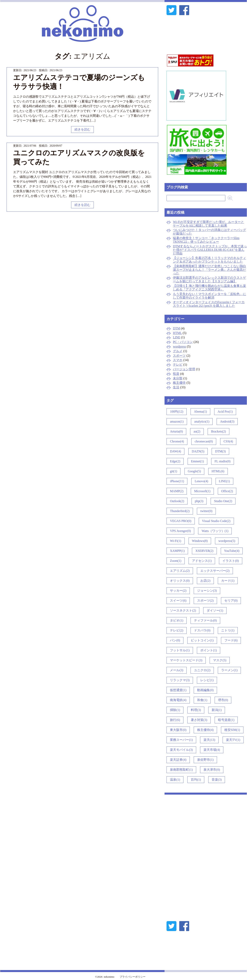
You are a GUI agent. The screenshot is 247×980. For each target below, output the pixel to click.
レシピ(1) (207, 680)
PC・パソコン (183, 342)
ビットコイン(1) (202, 640)
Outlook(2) (177, 501)
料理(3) (196, 710)
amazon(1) (177, 421)
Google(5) (194, 471)
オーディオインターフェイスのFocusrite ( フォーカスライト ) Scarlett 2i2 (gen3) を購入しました (209, 304)
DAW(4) (175, 451)
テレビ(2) (177, 630)
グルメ (178, 351)
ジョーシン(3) (207, 591)
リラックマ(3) (180, 680)
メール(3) (177, 670)
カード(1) (228, 581)
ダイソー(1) (215, 610)
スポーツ (179, 356)
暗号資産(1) (226, 720)
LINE (176, 337)
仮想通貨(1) (178, 690)
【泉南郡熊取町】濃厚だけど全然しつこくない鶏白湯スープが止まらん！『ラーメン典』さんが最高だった (209, 270)
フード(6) (231, 640)
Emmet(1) (197, 461)
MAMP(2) (177, 491)
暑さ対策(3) (199, 720)
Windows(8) (200, 541)
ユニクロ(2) (202, 670)
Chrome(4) (177, 441)
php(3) (199, 501)
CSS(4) (228, 441)
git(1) (173, 471)
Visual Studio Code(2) (216, 521)
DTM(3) (220, 451)
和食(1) (202, 700)
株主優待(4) (205, 730)
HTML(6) (218, 471)
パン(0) (175, 640)
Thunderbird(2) (180, 511)
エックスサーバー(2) (215, 571)
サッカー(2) (178, 591)
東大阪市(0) (178, 730)
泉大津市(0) (212, 770)
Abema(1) (200, 412)
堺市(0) (223, 700)
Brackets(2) (218, 431)
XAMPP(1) (177, 551)
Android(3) (227, 421)
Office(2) (227, 491)
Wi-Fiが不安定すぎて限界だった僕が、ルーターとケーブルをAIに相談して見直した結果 (208, 224)
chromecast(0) (204, 441)
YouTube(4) (232, 551)
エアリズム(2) (180, 571)
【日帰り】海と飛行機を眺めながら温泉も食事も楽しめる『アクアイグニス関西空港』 (209, 288)
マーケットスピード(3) (186, 660)
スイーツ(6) (178, 601)
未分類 (178, 378)
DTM (176, 328)
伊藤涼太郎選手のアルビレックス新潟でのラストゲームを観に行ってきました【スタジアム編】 (209, 279)
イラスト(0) (231, 561)
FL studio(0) (223, 461)
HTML (177, 333)
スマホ (178, 360)
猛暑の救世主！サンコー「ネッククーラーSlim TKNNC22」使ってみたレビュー (206, 240)
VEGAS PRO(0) (181, 521)
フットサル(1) (180, 650)
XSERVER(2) (204, 551)
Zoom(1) (176, 561)
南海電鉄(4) (178, 700)
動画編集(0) (205, 690)
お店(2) (205, 581)
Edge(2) (175, 461)
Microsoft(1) (202, 491)
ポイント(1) (209, 650)
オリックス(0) (180, 581)
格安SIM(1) (232, 730)
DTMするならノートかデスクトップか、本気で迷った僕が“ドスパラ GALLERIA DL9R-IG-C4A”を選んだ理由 (210, 250)
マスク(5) (220, 660)
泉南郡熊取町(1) (181, 770)
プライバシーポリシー (133, 977)
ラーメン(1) (229, 670)
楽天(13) (209, 740)
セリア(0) (231, 601)
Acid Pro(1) (225, 412)
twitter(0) (206, 511)
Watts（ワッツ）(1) (215, 531)
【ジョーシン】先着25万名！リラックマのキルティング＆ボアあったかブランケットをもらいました (209, 260)
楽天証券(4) (178, 760)
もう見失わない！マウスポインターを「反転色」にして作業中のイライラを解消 (209, 296)
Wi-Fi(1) (175, 541)
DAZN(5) (198, 451)
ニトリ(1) (228, 630)
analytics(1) (202, 421)
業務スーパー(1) (181, 740)
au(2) (197, 431)
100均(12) (177, 412)
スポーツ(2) (205, 601)
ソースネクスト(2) (183, 610)
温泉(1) (175, 780)
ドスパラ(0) (202, 630)
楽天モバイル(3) (181, 750)
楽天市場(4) (212, 750)
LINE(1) (224, 481)
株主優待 (179, 383)
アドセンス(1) (202, 561)
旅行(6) (175, 720)
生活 (176, 387)
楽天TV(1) (233, 740)
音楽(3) (217, 780)
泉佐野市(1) (205, 760)
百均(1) (196, 780)
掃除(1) (175, 710)
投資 (176, 374)
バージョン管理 (184, 369)
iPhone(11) (177, 481)
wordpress (179, 346)
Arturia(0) (176, 431)
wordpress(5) (227, 541)
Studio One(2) (223, 501)
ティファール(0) (205, 620)
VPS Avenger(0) (180, 531)
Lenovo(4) (201, 481)
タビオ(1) (177, 620)
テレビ (178, 365)
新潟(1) (217, 710)
